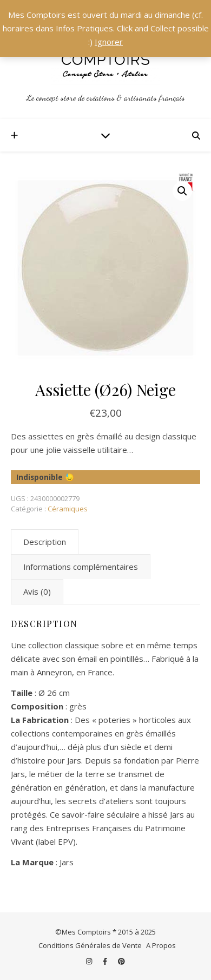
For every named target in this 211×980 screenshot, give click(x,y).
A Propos (161, 945)
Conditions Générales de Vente (90, 945)
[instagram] (90, 961)
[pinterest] (121, 961)
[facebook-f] (106, 961)
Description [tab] (45, 542)
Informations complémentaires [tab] (81, 567)
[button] (182, 191)
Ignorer (109, 42)
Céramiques (68, 509)
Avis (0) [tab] (37, 591)
